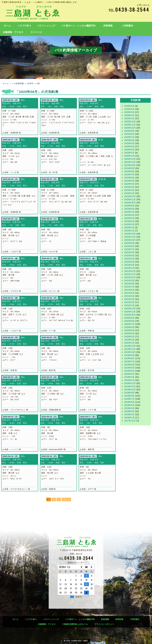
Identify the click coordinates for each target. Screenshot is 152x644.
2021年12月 (130, 271)
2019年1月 (129, 380)
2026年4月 (129, 109)
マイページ (36, 32)
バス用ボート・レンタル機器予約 (78, 26)
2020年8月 (129, 321)
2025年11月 (130, 125)
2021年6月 (129, 290)
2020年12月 (130, 308)
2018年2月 (129, 414)
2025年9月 (129, 131)
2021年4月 (129, 296)
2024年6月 (129, 178)
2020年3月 (129, 337)
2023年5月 (129, 218)
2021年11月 (130, 274)
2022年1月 (129, 268)
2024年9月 (129, 168)
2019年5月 (129, 368)
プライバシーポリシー (104, 624)
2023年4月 (129, 221)
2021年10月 (130, 277)
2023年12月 (130, 196)
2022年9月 (129, 243)
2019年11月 (130, 349)
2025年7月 (129, 137)
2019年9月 (129, 355)
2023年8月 (129, 209)
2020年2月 (129, 340)
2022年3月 (129, 262)
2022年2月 (129, 265)
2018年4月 (129, 408)
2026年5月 (129, 106)
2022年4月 (129, 259)
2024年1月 (129, 193)
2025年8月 (129, 134)
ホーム (7, 26)
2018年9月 (129, 393)
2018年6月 (129, 402)
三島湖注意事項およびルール (75, 624)
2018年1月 (129, 418)
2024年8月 (129, 171)
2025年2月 (129, 153)
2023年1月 (129, 231)
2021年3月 (129, 299)
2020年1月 (129, 343)
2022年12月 (130, 234)
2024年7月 (129, 175)
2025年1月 (129, 156)
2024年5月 (129, 181)
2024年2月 (129, 190)
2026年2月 (129, 115)
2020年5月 (129, 330)
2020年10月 (130, 315)
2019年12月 (130, 346)
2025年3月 (129, 150)
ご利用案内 (127, 26)
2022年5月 (129, 256)
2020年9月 (129, 318)
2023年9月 (129, 206)
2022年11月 (130, 237)
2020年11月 (130, 312)
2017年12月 (130, 421)
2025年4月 (129, 146)
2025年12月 (130, 122)
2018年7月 (129, 399)
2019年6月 (129, 365)
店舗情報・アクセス (13, 32)
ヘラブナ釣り (24, 26)
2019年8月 (129, 358)
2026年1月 (129, 118)
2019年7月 (129, 361)
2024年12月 (130, 159)
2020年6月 (129, 327)
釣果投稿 (119, 619)
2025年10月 (130, 128)
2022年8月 (129, 246)
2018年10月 (130, 390)
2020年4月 (129, 333)
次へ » (66, 499)
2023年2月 (129, 227)
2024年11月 (130, 162)
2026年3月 (129, 112)
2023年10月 (130, 203)
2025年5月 (129, 143)
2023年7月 (129, 212)
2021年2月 (129, 302)
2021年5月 (129, 293)
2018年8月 (129, 396)
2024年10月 (130, 165)
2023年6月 (129, 215)
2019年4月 (129, 371)
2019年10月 (130, 352)
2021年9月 (129, 280)
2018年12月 (130, 383)
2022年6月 (129, 252)
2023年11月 (130, 199)
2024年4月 (129, 184)
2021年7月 (129, 287)
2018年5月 (129, 405)
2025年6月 (129, 140)
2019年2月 (129, 377)
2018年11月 (130, 386)
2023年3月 (129, 224)
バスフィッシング (46, 26)
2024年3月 (129, 187)
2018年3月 (129, 411)
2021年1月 (129, 305)
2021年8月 (129, 284)
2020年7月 (129, 324)
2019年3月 (129, 374)
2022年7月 (129, 249)
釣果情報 (108, 26)
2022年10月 (130, 240)
